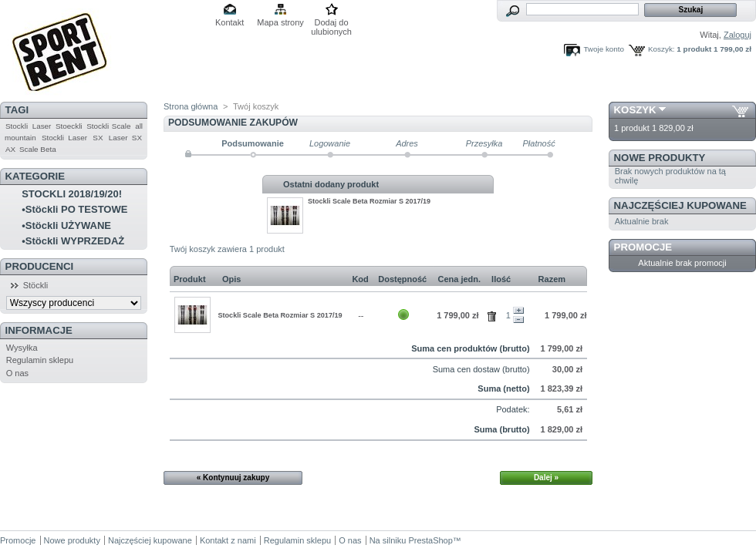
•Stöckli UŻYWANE (66, 225)
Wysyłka (22, 348)
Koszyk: (661, 49)
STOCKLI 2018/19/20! (72, 194)
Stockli (17, 126)
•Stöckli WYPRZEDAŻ (73, 241)
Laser (42, 126)
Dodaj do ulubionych (331, 24)
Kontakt (229, 22)
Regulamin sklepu (40, 360)
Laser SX (125, 138)
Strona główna (191, 106)
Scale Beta (38, 149)
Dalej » (546, 478)
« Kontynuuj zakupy (233, 478)
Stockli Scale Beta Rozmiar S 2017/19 (369, 201)
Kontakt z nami (228, 540)
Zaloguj (737, 35)
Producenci (40, 266)
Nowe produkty (660, 158)
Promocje (643, 247)
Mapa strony (280, 22)
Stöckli (35, 285)
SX (98, 138)
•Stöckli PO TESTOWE (74, 209)
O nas (17, 373)
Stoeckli (69, 126)
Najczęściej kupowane (680, 205)
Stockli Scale (108, 126)
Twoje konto (604, 49)
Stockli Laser (64, 138)
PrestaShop (430, 540)
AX (10, 149)
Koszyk (635, 110)
